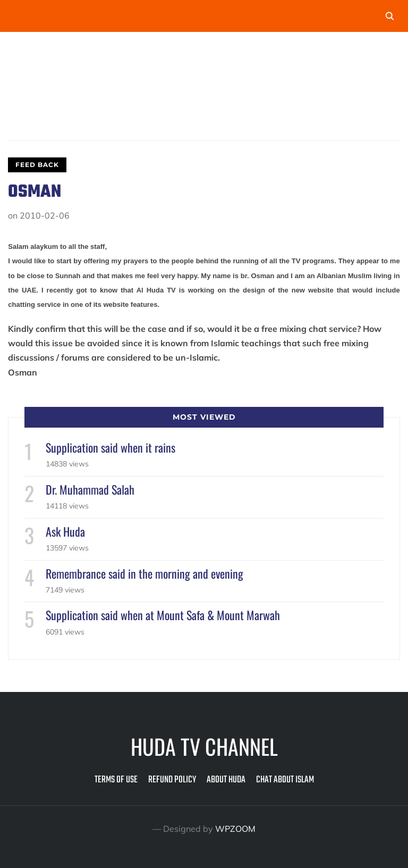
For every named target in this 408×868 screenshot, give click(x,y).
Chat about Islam (285, 780)
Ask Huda (65, 531)
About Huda (226, 780)
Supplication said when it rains (110, 447)
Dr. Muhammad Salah (90, 489)
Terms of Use (116, 780)
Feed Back (37, 165)
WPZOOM (235, 829)
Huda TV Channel (204, 746)
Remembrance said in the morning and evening (144, 573)
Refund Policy (172, 780)
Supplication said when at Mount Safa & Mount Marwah (163, 615)
